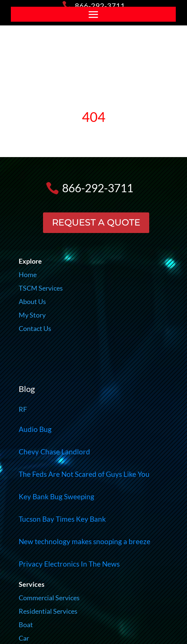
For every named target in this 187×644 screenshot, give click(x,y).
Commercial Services (49, 598)
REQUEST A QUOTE (96, 222)
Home (28, 275)
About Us (32, 301)
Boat (26, 625)
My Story (32, 315)
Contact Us (35, 328)
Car (24, 638)
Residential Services (48, 611)
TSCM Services (41, 288)
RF (23, 409)
